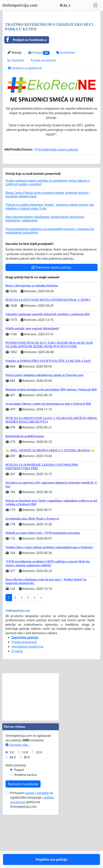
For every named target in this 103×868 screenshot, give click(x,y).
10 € (25, 816)
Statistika (16, 113)
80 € (27, 821)
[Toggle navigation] (95, 5)
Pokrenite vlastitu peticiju (51, 331)
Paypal (19, 834)
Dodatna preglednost (25, 121)
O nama (17, 715)
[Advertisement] (51, 43)
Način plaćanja (16, 829)
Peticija (15, 106)
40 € (13, 821)
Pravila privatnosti (43, 113)
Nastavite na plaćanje (23, 848)
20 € (39, 816)
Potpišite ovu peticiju (51, 220)
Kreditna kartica (26, 839)
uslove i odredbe (37, 857)
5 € (12, 816)
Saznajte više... (18, 809)
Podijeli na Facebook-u (26, 93)
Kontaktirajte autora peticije (56, 203)
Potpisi (39, 106)
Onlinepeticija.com (20, 5)
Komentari (66, 106)
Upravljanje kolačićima (27, 711)
